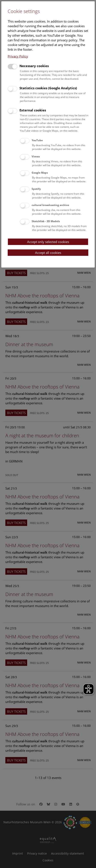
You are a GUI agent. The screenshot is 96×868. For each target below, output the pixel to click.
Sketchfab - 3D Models (46, 221)
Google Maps (40, 173)
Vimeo (36, 156)
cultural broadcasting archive (50, 205)
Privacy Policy (18, 56)
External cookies (33, 110)
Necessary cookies (34, 66)
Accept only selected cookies (48, 242)
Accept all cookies (48, 253)
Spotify (36, 189)
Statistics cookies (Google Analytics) (48, 88)
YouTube (37, 140)
